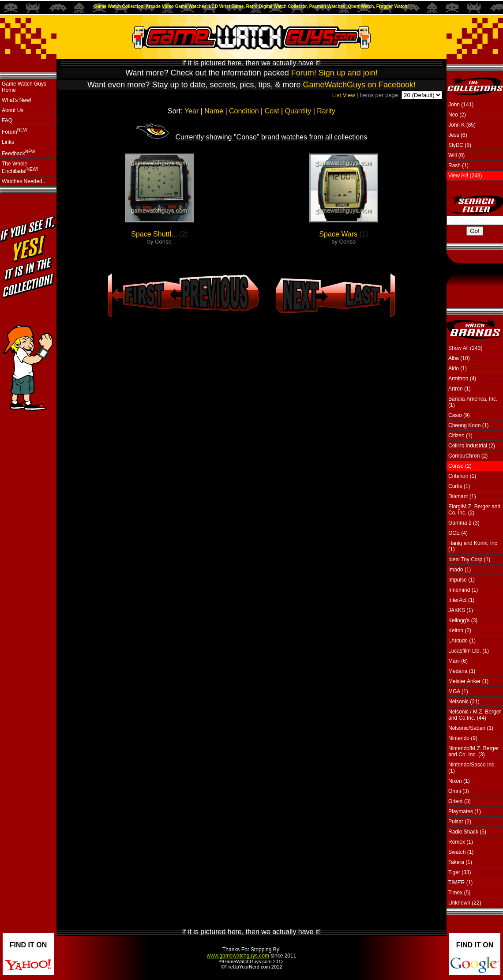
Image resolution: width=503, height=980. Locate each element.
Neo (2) (457, 115)
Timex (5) (459, 893)
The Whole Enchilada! (20, 167)
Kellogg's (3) (463, 620)
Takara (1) (460, 862)
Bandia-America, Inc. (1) (473, 402)
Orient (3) (460, 801)
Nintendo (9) (463, 738)
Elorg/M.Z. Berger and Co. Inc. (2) (474, 510)
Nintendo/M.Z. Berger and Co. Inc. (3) (474, 751)
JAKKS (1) (461, 610)
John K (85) (462, 125)
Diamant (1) (462, 496)
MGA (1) (458, 691)
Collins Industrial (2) (472, 446)
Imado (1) (460, 570)
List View (344, 95)
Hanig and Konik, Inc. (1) (473, 546)
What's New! (17, 100)
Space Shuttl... (154, 234)
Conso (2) (460, 466)
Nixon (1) (459, 781)
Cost (272, 111)
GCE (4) (458, 533)
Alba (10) (459, 358)
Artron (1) (460, 389)
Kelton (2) (460, 631)
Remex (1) (461, 842)
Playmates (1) (465, 811)
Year (191, 111)
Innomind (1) (463, 590)
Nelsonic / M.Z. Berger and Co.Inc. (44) (475, 715)
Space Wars (338, 234)
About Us (13, 110)
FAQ (7, 120)
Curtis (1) (459, 486)
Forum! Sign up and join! (334, 73)
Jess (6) (458, 135)
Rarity (326, 111)
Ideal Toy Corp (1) (469, 559)
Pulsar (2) (460, 822)
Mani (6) (458, 661)
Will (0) (456, 155)
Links (8, 142)
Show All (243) (465, 348)
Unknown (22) (465, 903)
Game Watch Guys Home (24, 87)
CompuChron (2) (468, 456)
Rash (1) (458, 165)
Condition (244, 111)
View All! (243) (465, 176)
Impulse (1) (462, 580)
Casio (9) (459, 415)
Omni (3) (459, 791)
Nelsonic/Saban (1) (471, 728)
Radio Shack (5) (467, 832)
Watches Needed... (24, 181)
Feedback (19, 153)
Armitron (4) (462, 379)
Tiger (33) (460, 872)
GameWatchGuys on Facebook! (359, 85)
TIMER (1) (460, 882)
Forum (15, 131)
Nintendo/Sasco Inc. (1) (472, 768)
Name (214, 111)
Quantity (298, 111)
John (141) (461, 105)
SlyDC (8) (460, 145)
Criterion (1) (462, 476)
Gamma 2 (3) (464, 523)
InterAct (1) (461, 600)
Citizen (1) (460, 436)
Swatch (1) (461, 852)
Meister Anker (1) (468, 681)
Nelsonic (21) (464, 702)
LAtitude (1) (462, 641)
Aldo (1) (458, 368)
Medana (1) (462, 671)
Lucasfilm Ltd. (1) (469, 651)
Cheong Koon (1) (468, 425)
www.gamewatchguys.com (238, 956)
